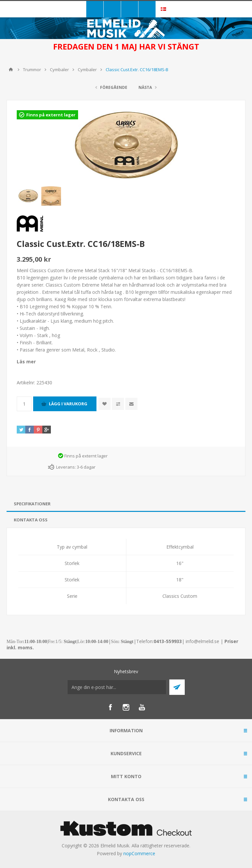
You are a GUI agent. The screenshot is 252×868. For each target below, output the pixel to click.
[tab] (126, 504)
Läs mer (26, 362)
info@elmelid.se (202, 641)
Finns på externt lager (51, 115)
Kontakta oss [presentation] (31, 520)
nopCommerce (139, 853)
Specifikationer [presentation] (32, 504)
